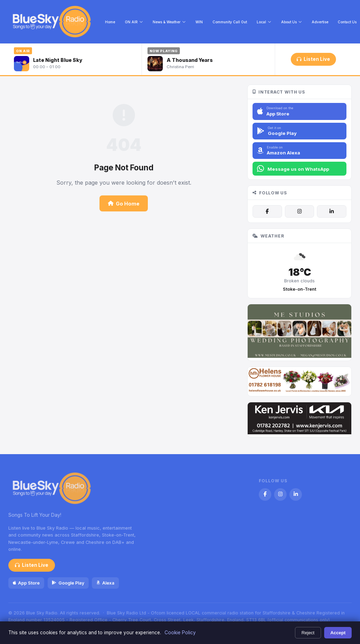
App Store (26, 583)
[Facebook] (267, 211)
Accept (338, 633)
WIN (199, 22)
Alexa (105, 583)
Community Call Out (230, 22)
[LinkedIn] (331, 211)
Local (264, 22)
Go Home (123, 204)
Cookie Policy (180, 633)
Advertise (320, 22)
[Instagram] (299, 211)
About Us (291, 22)
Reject (308, 633)
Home (110, 22)
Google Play (68, 583)
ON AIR (134, 22)
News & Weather (169, 22)
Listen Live (313, 59)
